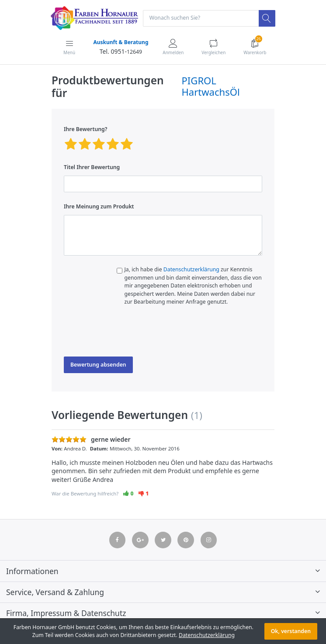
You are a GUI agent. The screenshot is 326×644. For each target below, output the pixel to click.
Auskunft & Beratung (121, 42)
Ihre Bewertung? (85, 129)
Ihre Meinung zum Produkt (99, 206)
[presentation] (130, 333)
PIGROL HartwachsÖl (211, 86)
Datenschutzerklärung (191, 269)
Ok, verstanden (291, 631)
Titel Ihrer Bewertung (92, 167)
